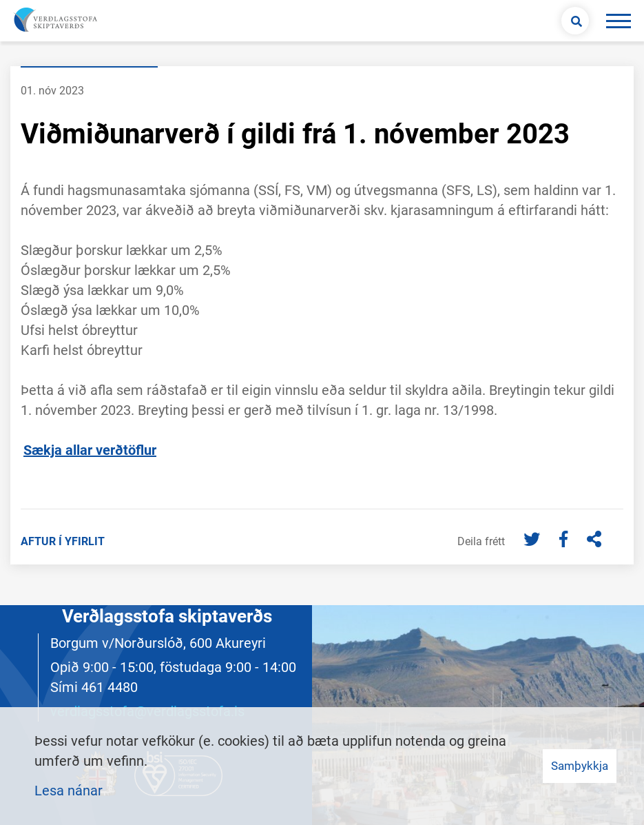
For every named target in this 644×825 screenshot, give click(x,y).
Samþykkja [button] (580, 766)
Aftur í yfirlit (63, 541)
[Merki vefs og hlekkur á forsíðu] (54, 21)
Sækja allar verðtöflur (90, 450)
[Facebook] (565, 540)
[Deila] (594, 540)
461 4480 (110, 687)
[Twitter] (533, 540)
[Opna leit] (575, 21)
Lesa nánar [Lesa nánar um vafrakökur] (69, 791)
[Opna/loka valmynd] (618, 21)
